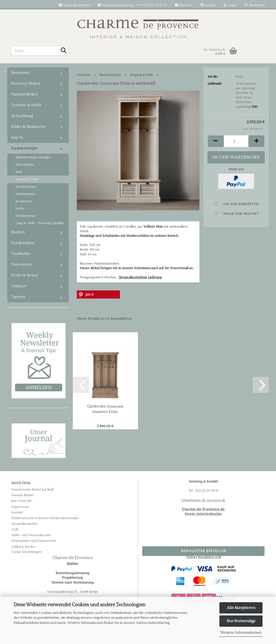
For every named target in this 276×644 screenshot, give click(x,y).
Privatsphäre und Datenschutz (34, 541)
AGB (15, 530)
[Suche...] (64, 51)
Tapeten (18, 297)
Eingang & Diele (27, 179)
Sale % (17, 138)
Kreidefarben (23, 243)
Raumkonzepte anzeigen (33, 157)
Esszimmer (24, 201)
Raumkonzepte (25, 148)
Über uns (184, 5)
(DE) (255, 107)
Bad (18, 172)
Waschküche (25, 165)
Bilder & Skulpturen (28, 127)
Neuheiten (20, 73)
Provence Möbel (26, 84)
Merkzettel (255, 5)
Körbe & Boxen (25, 275)
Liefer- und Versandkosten (31, 535)
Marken (18, 232)
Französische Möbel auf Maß (32, 490)
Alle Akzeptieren (241, 608)
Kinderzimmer (26, 187)
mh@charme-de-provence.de (203, 500)
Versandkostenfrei (74, 5)
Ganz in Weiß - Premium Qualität (39, 223)
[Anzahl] (236, 141)
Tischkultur (21, 254)
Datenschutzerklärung (153, 623)
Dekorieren (22, 265)
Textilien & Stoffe (26, 105)
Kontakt (17, 513)
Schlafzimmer (25, 216)
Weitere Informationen (241, 633)
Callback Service (23, 547)
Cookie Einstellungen (27, 552)
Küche (20, 209)
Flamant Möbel (24, 94)
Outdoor (19, 286)
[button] (216, 141)
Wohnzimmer (25, 194)
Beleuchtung (22, 116)
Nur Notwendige (241, 621)
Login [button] (230, 5)
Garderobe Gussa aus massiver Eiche (105, 409)
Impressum (20, 507)
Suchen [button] (208, 5)
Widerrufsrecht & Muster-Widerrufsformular (45, 518)
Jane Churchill (21, 501)
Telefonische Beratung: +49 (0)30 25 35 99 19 (132, 5)
